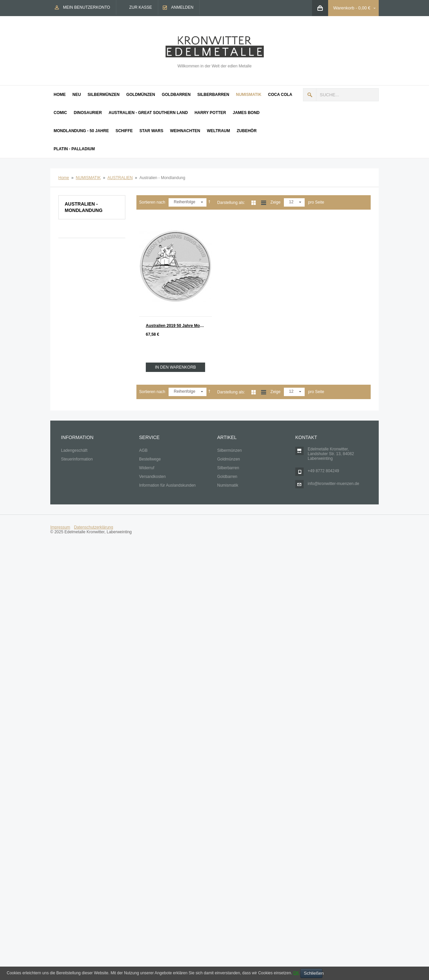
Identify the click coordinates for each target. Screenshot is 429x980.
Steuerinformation (77, 459)
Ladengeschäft (74, 450)
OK (296, 973)
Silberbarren (228, 468)
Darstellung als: (231, 203)
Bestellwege (150, 459)
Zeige (275, 202)
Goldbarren (227, 477)
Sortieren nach (152, 202)
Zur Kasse (140, 7)
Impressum (60, 527)
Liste (264, 203)
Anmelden (182, 7)
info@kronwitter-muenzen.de (333, 484)
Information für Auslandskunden (167, 485)
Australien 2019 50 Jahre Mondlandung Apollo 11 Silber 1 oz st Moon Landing (179, 326)
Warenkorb (344, 8)
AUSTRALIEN (120, 178)
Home (64, 178)
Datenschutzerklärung (94, 527)
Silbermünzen (229, 450)
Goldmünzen (229, 459)
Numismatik (228, 485)
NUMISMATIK (88, 178)
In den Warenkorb (175, 367)
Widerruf (147, 468)
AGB (143, 450)
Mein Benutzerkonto (86, 7)
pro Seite (316, 202)
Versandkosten (152, 477)
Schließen (313, 973)
